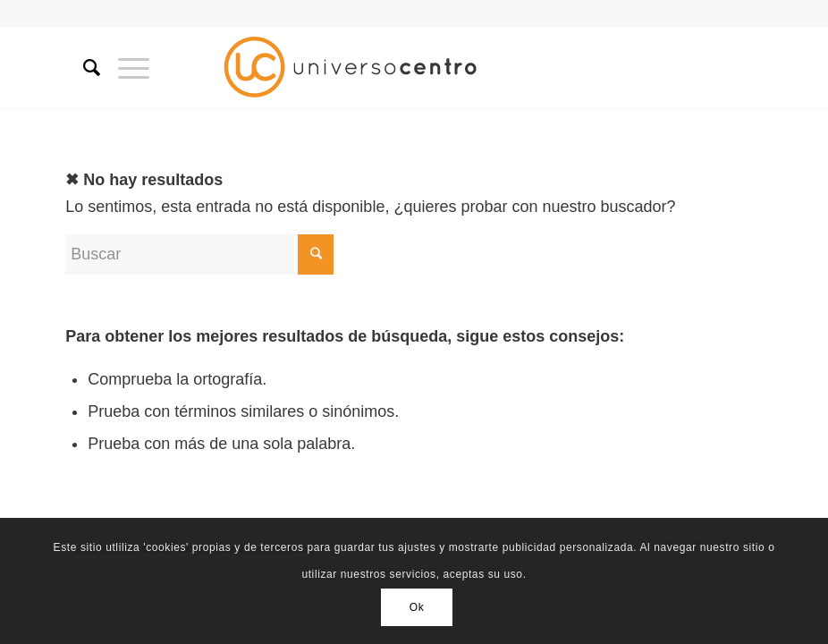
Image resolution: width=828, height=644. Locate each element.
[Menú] (125, 68)
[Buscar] (83, 68)
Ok (417, 607)
